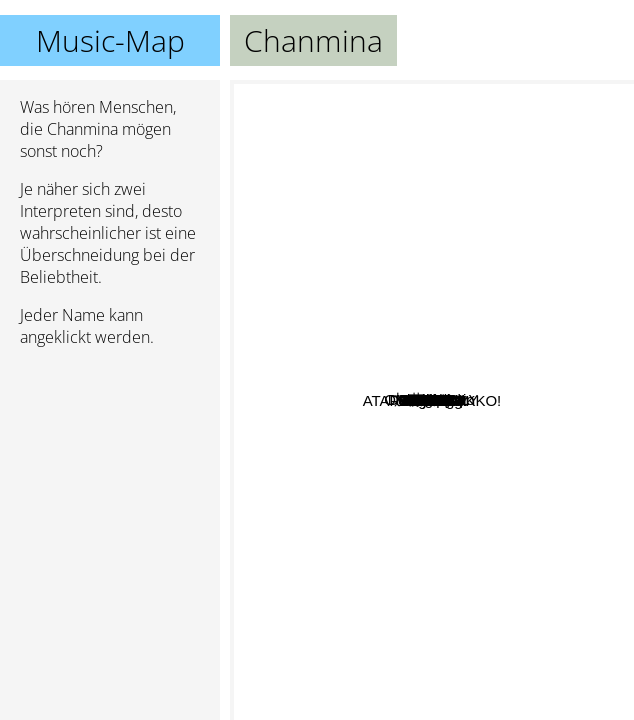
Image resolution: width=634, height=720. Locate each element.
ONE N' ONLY (321, 154)
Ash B (383, 185)
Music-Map (110, 40)
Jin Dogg (568, 501)
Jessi (402, 447)
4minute (382, 559)
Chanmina (432, 400)
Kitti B (351, 289)
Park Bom (412, 257)
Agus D (416, 497)
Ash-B (518, 272)
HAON (340, 613)
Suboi (492, 415)
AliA (589, 360)
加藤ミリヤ (281, 477)
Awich (497, 163)
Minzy (461, 344)
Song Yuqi (458, 454)
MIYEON (584, 329)
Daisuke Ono (308, 253)
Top (455, 326)
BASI (340, 213)
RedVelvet (410, 524)
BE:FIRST (559, 544)
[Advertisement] (110, 469)
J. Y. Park (377, 463)
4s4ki (487, 188)
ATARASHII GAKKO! (467, 656)
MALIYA (409, 663)
